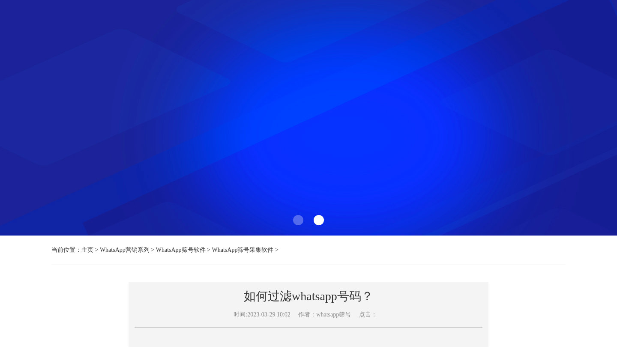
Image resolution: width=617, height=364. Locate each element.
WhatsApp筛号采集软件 (243, 250)
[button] (298, 220)
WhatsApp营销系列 (125, 250)
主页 (87, 250)
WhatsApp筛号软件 (181, 250)
